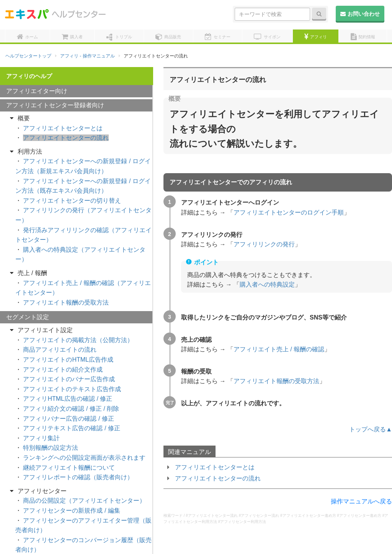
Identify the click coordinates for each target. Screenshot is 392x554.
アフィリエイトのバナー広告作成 (69, 355)
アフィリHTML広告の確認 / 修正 (68, 375)
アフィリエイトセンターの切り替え (72, 176)
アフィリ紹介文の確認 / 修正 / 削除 (71, 384)
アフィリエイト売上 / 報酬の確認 (279, 349)
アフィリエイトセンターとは (215, 467)
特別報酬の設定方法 (51, 424)
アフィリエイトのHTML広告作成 (68, 335)
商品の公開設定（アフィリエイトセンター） (84, 476)
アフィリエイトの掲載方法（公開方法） (78, 316)
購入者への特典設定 (267, 284)
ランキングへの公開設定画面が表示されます (84, 434)
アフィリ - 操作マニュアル (87, 56)
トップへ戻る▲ (371, 429)
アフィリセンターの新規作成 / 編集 (71, 486)
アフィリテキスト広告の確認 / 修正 (71, 404)
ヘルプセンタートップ (28, 56)
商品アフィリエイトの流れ (60, 325)
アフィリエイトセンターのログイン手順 (289, 212)
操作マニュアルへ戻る (361, 501)
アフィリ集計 (41, 414)
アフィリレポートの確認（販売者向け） (78, 453)
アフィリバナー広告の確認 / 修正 (68, 394)
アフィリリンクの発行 (264, 244)
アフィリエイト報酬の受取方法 (276, 381)
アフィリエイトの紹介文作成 (63, 345)
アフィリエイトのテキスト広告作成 (72, 365)
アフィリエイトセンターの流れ (218, 478)
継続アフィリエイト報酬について (69, 443)
